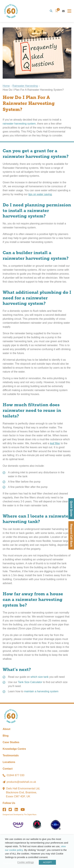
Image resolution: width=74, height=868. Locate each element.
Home (6, 86)
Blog (6, 736)
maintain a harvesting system (41, 691)
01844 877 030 (16, 775)
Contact (8, 769)
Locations (9, 762)
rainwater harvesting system (19, 124)
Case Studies (11, 742)
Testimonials (11, 755)
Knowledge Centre (14, 749)
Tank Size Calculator (30, 682)
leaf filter (55, 443)
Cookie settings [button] (26, 862)
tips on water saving (40, 194)
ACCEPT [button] (47, 862)
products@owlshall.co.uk (21, 782)
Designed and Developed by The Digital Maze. (20, 815)
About (6, 729)
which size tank (40, 677)
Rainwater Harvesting (25, 86)
